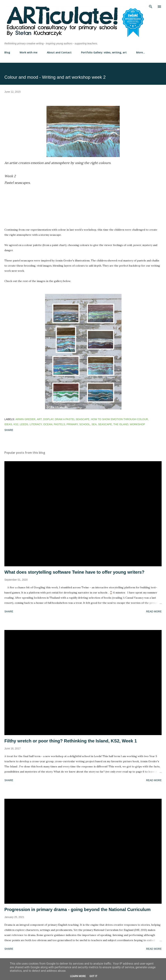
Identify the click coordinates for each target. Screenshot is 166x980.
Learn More (78, 976)
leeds (24, 424)
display (48, 419)
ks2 (16, 424)
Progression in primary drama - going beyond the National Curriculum (78, 909)
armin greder (26, 419)
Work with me (28, 52)
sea (94, 424)
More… (141, 52)
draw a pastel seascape (72, 419)
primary (72, 424)
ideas (8, 424)
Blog (7, 52)
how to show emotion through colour (120, 419)
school (85, 424)
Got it (93, 976)
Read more (154, 611)
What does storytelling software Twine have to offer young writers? (74, 572)
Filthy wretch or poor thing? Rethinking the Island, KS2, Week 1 (71, 741)
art (39, 419)
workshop (137, 424)
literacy (36, 424)
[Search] (151, 7)
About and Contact (59, 52)
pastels (59, 424)
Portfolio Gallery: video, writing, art (104, 52)
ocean (48, 424)
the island (121, 424)
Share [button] (9, 430)
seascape (105, 424)
